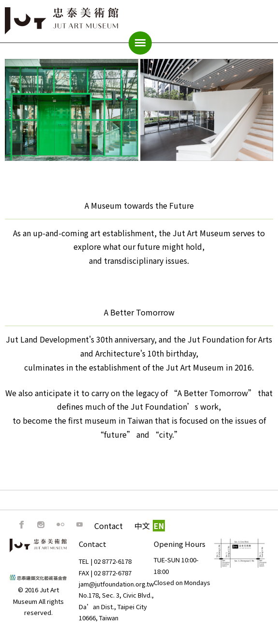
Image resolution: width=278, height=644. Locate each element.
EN (159, 526)
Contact (109, 526)
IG (41, 525)
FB (22, 525)
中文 (142, 526)
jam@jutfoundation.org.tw (116, 584)
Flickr (60, 525)
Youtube (80, 525)
